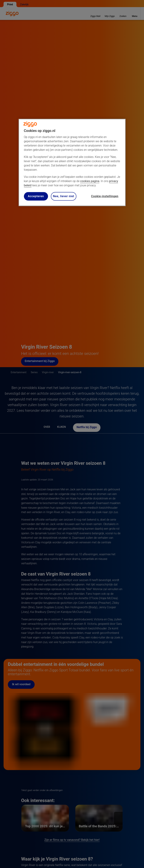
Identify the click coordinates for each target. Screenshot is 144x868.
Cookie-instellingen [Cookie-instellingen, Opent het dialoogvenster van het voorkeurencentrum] (105, 196)
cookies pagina (90, 181)
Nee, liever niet (64, 196)
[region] (72, 162)
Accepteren (36, 196)
